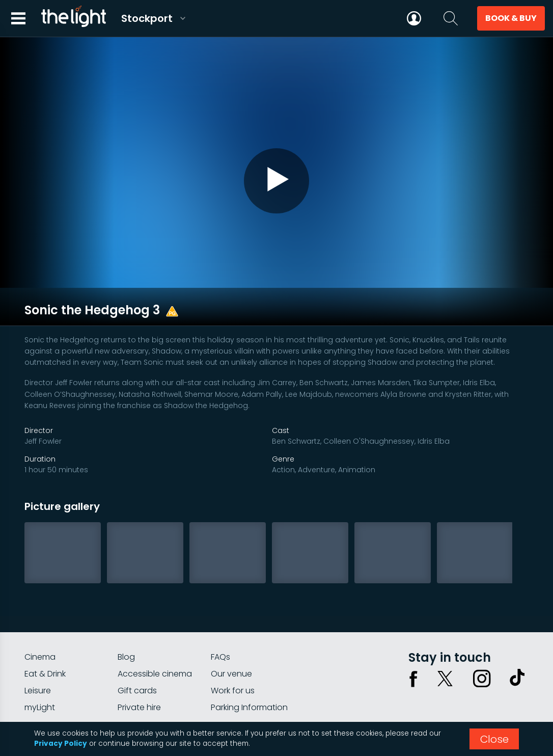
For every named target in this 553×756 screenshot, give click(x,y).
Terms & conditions (493, 689)
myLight (40, 651)
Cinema (40, 600)
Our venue (231, 617)
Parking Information (249, 651)
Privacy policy (426, 689)
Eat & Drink (45, 617)
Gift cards (137, 634)
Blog (126, 600)
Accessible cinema (155, 617)
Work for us (233, 634)
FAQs (220, 600)
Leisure (38, 634)
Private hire (139, 651)
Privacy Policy (61, 744)
